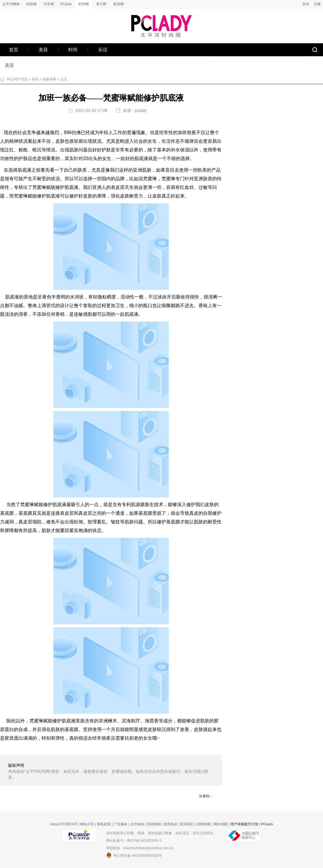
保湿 (185, 150)
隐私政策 (104, 824)
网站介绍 (87, 824)
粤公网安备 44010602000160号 (134, 855)
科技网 (31, 4)
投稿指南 (154, 824)
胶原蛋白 (14, 738)
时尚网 (84, 4)
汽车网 (49, 4)
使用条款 (170, 824)
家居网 (119, 4)
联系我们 (187, 824)
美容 (10, 65)
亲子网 (101, 4)
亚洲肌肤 (142, 170)
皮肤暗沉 (157, 729)
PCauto (66, 4)
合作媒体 (137, 824)
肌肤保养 (49, 79)
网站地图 (221, 824)
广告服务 (121, 824)
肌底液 (141, 158)
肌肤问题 (78, 150)
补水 (175, 150)
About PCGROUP (64, 824)
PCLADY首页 (17, 79)
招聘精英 (204, 824)
